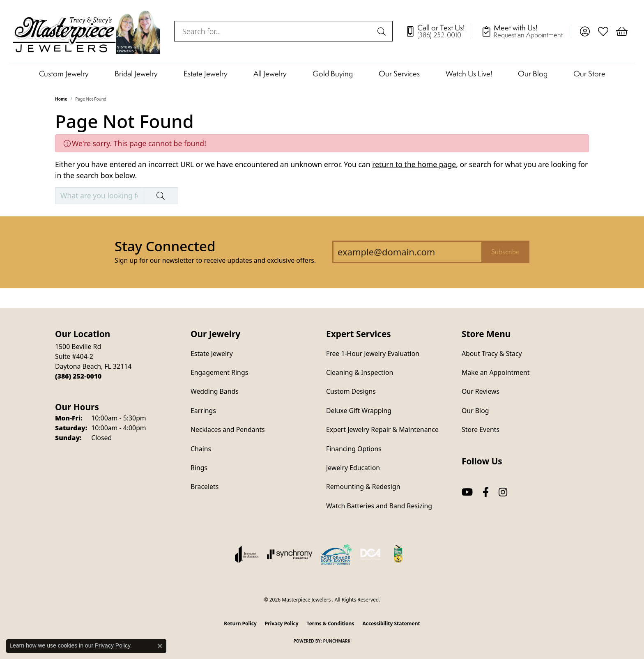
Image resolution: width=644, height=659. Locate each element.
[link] (439, 31)
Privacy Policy (282, 623)
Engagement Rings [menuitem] (219, 372)
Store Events (481, 429)
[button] (585, 31)
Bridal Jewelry (136, 73)
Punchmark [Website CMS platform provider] (337, 641)
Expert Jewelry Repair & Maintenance (382, 429)
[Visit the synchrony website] (290, 554)
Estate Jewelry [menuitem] (212, 354)
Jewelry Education (353, 468)
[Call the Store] (78, 376)
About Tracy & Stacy (492, 354)
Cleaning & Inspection (360, 372)
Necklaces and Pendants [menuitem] (228, 429)
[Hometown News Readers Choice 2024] (399, 554)
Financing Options (354, 449)
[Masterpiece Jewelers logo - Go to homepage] (87, 31)
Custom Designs (351, 391)
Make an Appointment (496, 372)
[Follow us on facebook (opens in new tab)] (486, 492)
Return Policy (240, 623)
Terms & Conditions (331, 623)
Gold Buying (333, 73)
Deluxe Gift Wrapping (359, 411)
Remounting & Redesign (363, 487)
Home (61, 99)
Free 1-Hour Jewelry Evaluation (373, 354)
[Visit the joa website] (247, 554)
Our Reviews (481, 391)
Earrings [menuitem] (203, 411)
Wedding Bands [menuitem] (215, 391)
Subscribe (505, 252)
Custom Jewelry (64, 73)
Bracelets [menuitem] (205, 487)
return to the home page (414, 164)
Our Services (399, 73)
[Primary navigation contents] (322, 73)
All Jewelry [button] (270, 73)
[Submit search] (383, 31)
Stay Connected (165, 246)
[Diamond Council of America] (370, 554)
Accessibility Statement (391, 623)
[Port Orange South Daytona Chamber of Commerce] (336, 554)
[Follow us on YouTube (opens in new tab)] (467, 492)
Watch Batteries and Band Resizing (379, 506)
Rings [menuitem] (199, 468)
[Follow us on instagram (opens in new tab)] (503, 492)
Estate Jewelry (206, 73)
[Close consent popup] (160, 646)
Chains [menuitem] (201, 449)
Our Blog (533, 73)
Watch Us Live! (469, 73)
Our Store (589, 73)
